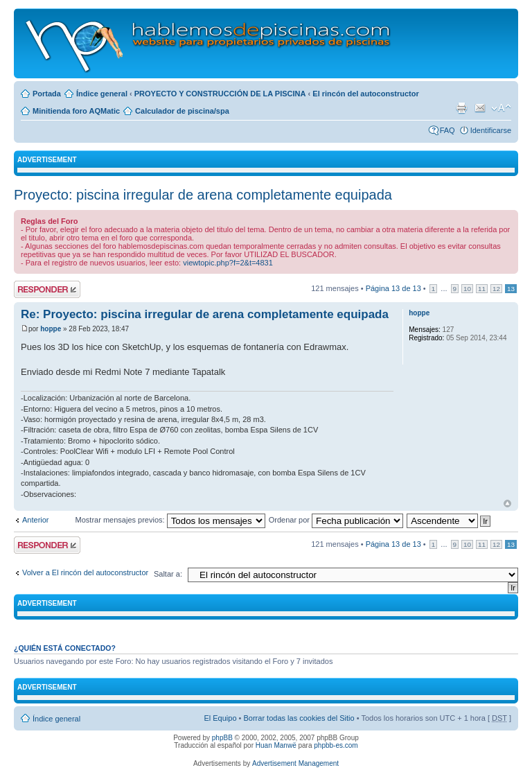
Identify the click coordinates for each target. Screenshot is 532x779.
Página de (393, 288)
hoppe (51, 329)
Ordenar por (336, 520)
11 (482, 289)
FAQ (447, 130)
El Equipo (220, 718)
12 (496, 289)
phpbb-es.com (336, 745)
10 (467, 289)
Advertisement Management (295, 763)
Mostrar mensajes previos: (170, 520)
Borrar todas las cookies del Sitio (299, 718)
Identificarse (491, 130)
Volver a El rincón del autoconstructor (85, 572)
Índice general (102, 94)
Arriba (507, 504)
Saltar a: (168, 574)
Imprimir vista (461, 108)
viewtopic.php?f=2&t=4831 (228, 263)
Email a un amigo (480, 108)
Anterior (36, 520)
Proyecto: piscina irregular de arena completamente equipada (203, 195)
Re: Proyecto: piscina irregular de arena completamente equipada (205, 314)
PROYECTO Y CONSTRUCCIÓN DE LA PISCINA (220, 94)
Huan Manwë (276, 745)
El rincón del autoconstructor (365, 94)
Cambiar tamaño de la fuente (501, 108)
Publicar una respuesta (47, 289)
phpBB (222, 738)
